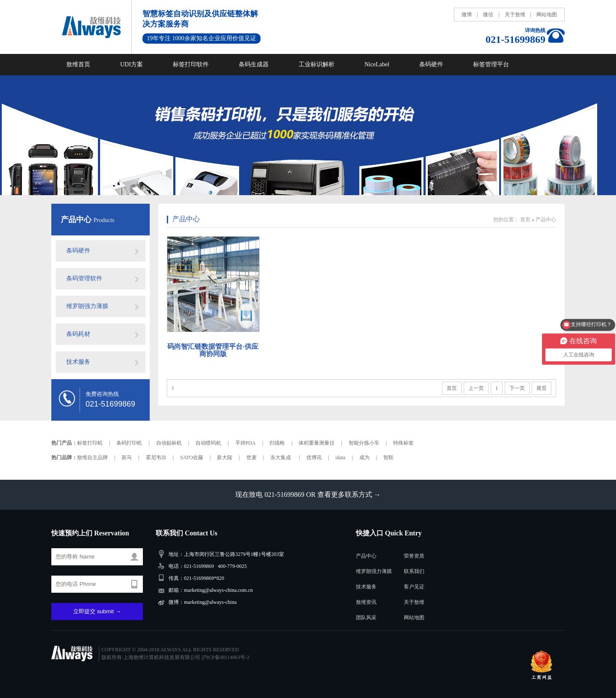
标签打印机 (90, 443)
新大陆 (225, 457)
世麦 (252, 457)
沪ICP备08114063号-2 (225, 657)
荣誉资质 (414, 556)
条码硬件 (431, 64)
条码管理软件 (84, 278)
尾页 (542, 388)
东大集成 (281, 457)
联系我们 (414, 571)
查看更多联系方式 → (349, 495)
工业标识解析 (317, 64)
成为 (364, 457)
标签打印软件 (191, 64)
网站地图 (547, 15)
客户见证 (414, 587)
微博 (467, 15)
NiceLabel (377, 64)
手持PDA (246, 443)
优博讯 (314, 457)
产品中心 (77, 220)
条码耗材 (78, 334)
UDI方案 (132, 64)
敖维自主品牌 (92, 457)
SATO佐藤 (192, 457)
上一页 (476, 388)
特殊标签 (403, 443)
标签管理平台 (491, 64)
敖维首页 (78, 64)
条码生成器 (254, 64)
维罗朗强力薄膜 (87, 306)
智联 (388, 457)
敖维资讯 (366, 602)
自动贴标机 (169, 443)
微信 (488, 15)
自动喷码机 (208, 443)
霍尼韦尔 (156, 457)
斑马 (127, 457)
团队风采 (366, 618)
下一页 (517, 388)
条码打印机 (129, 443)
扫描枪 (277, 443)
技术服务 (78, 362)
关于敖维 (515, 15)
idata (340, 457)
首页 (525, 220)
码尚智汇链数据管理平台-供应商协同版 (213, 350)
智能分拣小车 (364, 443)
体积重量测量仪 (317, 443)
